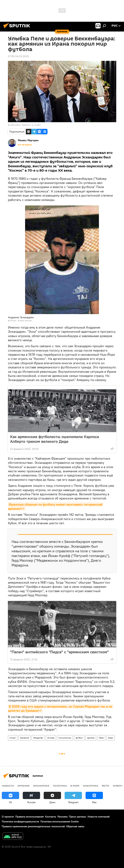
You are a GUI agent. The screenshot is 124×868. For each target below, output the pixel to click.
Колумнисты (65, 738)
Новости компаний (99, 817)
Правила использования (30, 817)
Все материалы (25, 145)
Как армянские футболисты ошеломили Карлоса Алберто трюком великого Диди (55, 439)
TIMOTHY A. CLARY (31, 125)
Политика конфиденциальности (20, 821)
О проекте (8, 817)
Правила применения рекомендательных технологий (33, 826)
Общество (38, 738)
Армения (24, 738)
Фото (105, 786)
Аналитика (91, 786)
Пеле (101, 738)
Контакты (51, 817)
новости (8, 786)
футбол (79, 738)
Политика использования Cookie (60, 821)
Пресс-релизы (78, 817)
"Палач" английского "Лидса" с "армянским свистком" (59, 652)
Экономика (41, 786)
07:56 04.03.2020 (18, 56)
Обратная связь (75, 826)
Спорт (13, 738)
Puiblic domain (25, 320)
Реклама (63, 817)
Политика (60, 786)
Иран (111, 738)
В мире (51, 738)
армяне (91, 738)
